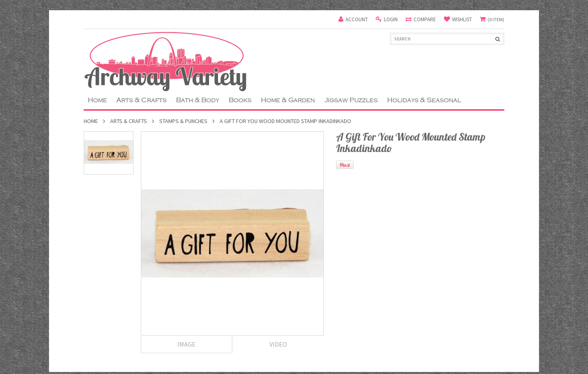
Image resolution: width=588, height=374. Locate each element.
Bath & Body (198, 100)
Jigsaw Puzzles (351, 100)
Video (278, 344)
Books (240, 100)
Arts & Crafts (141, 100)
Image (186, 344)
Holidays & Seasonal (424, 100)
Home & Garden (288, 100)
